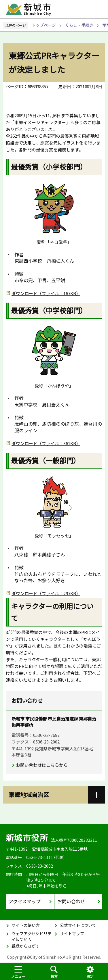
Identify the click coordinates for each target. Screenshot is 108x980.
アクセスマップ (25, 901)
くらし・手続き (79, 25)
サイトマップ (72, 933)
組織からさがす (26, 946)
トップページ (44, 25)
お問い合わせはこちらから (42, 765)
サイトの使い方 (26, 925)
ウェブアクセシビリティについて (32, 936)
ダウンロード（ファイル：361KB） (46, 443)
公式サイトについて (78, 925)
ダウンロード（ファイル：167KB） (46, 293)
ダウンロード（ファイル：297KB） (46, 593)
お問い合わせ (71, 901)
